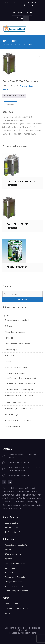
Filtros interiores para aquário (21, 390)
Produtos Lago (12, 414)
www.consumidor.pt (12, 508)
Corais (7, 613)
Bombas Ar (10, 355)
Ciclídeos (9, 361)
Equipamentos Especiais (16, 367)
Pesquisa (23, 299)
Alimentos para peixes (15, 332)
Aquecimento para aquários (17, 344)
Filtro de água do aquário (14, 527)
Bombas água (11, 350)
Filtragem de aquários (15, 373)
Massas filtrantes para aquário (21, 395)
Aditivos (9, 326)
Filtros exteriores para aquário (21, 384)
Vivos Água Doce (12, 426)
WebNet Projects (28, 633)
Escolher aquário (11, 523)
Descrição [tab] (10, 104)
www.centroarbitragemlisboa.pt (24, 501)
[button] (39, 56)
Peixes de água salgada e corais (19, 408)
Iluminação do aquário (13, 532)
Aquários (9, 338)
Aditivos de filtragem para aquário (23, 378)
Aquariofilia (8, 315)
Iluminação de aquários (15, 403)
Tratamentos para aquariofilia (18, 420)
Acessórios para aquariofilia (17, 320)
